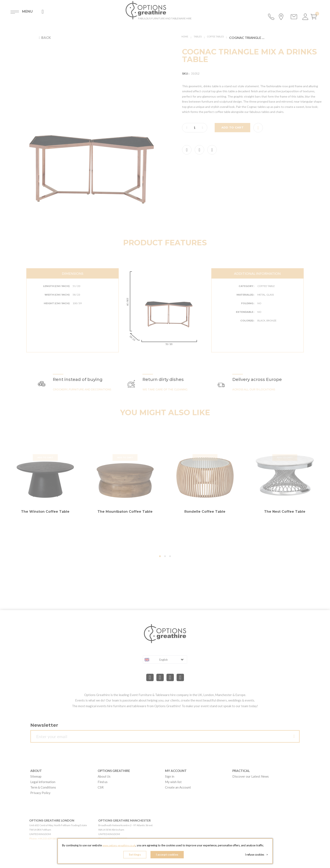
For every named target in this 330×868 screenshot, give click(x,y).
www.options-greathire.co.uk (119, 847)
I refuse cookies (258, 855)
